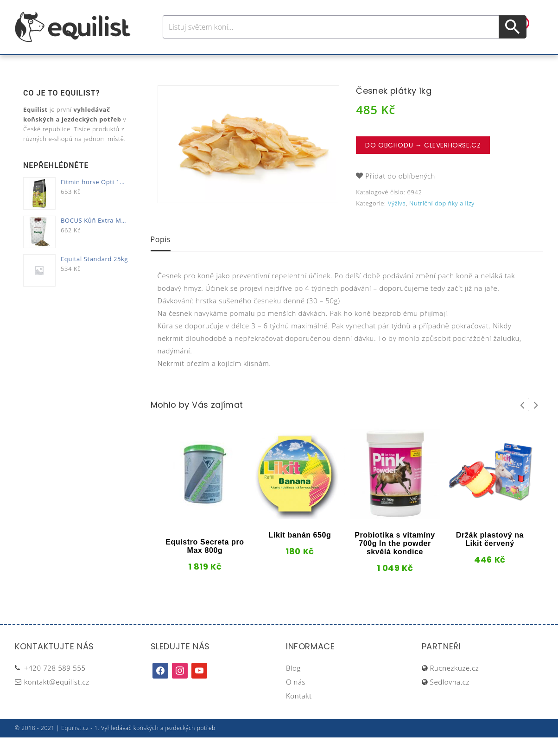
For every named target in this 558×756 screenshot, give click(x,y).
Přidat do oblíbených (400, 194)
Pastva (379, 64)
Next (536, 423)
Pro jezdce (203, 64)
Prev (522, 423)
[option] (248, 163)
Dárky (417, 64)
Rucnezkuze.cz (455, 686)
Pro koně (149, 64)
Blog (293, 686)
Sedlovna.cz (450, 700)
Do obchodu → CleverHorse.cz (423, 164)
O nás (296, 700)
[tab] (161, 259)
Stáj (345, 64)
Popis (161, 258)
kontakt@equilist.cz (57, 700)
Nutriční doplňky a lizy (442, 222)
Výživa (313, 64)
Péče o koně (263, 64)
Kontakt (299, 714)
